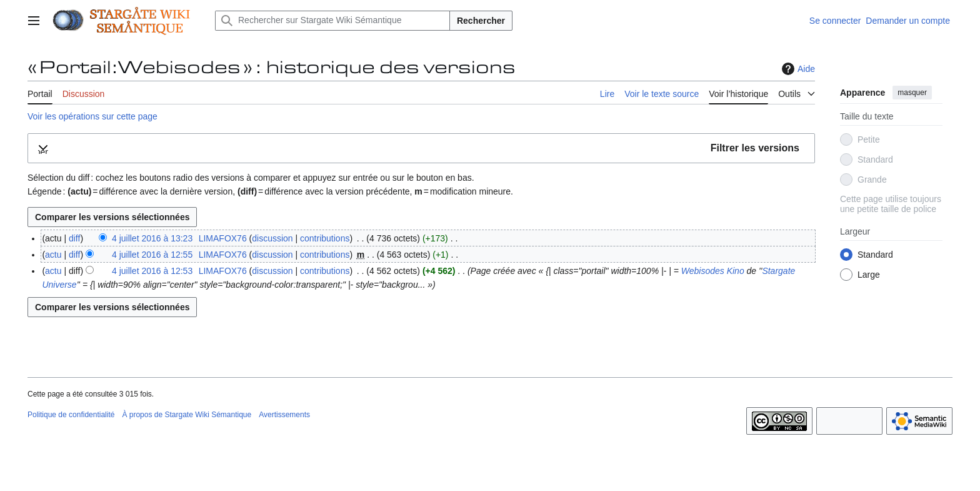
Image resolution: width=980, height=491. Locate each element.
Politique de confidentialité (71, 415)
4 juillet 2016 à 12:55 (152, 255)
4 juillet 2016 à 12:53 (152, 271)
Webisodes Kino (713, 271)
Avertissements (284, 415)
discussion (272, 238)
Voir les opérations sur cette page (92, 116)
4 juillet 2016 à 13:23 (152, 238)
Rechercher (481, 21)
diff (74, 238)
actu (53, 255)
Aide (797, 69)
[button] (421, 149)
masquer (912, 93)
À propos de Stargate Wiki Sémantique (187, 415)
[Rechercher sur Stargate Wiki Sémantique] (332, 21)
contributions (325, 238)
